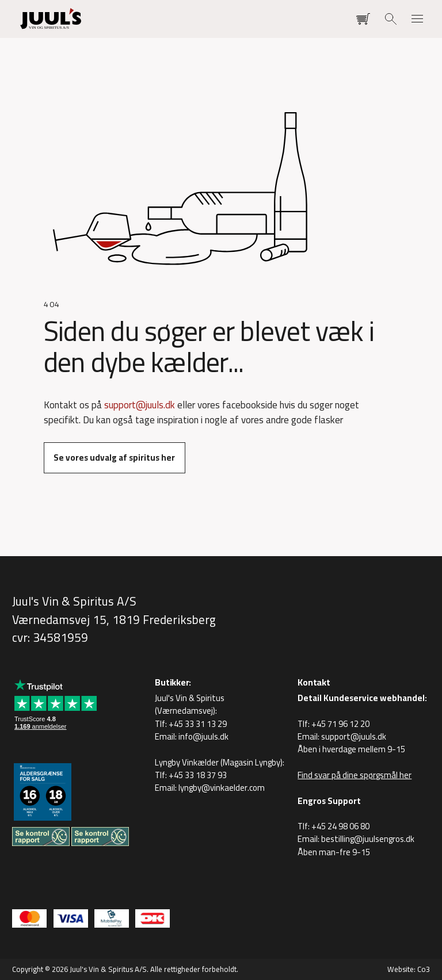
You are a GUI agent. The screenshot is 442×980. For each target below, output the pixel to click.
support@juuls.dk (140, 405)
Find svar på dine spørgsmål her (355, 775)
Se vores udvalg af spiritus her (114, 458)
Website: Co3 (409, 969)
